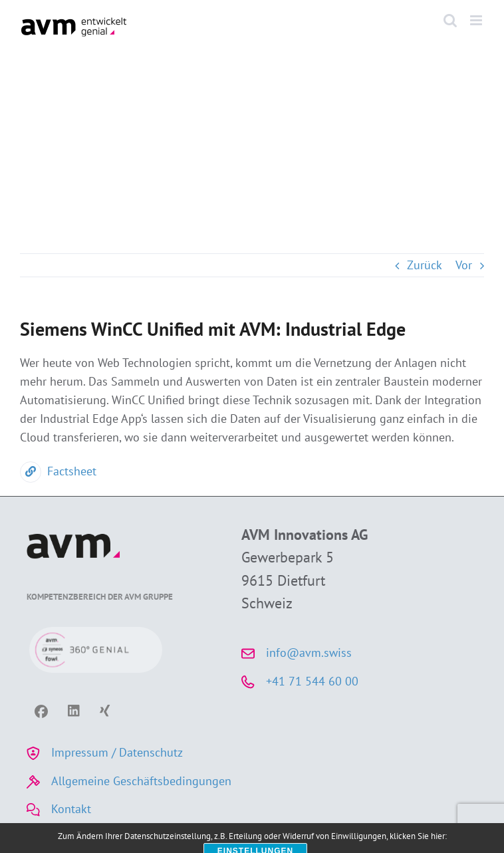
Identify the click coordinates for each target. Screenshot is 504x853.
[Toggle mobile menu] (477, 20)
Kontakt (71, 809)
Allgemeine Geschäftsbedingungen (141, 781)
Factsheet (58, 471)
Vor (464, 265)
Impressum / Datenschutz (117, 752)
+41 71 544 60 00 (312, 681)
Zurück (425, 265)
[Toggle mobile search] (450, 20)
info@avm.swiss (309, 653)
